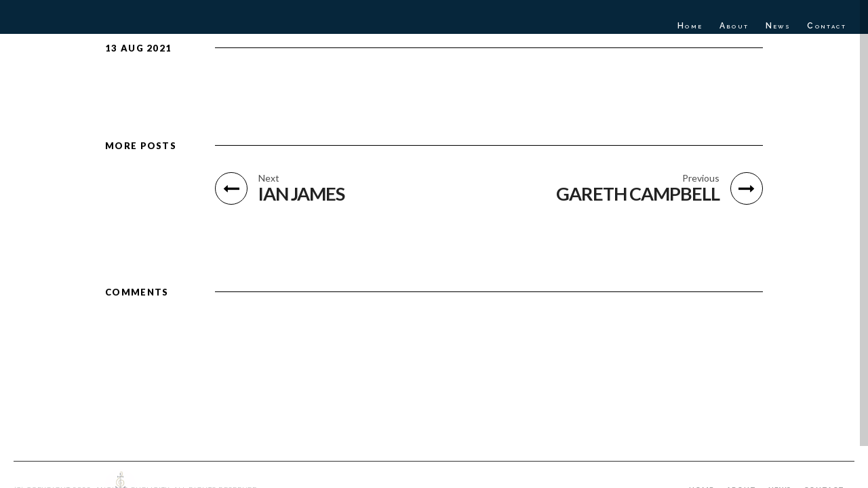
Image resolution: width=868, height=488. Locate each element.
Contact (827, 26)
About (734, 26)
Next (269, 178)
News (778, 26)
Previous (701, 178)
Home (690, 26)
